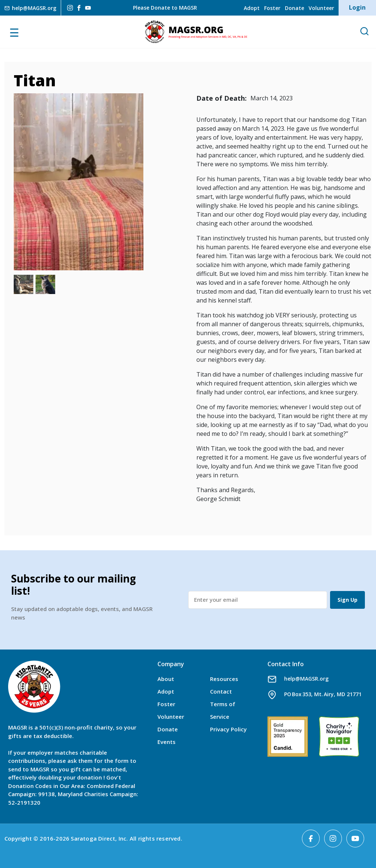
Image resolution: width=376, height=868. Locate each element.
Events (167, 742)
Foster (272, 8)
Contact (221, 691)
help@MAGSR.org (306, 679)
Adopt (252, 8)
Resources (224, 679)
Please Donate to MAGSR (165, 8)
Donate (295, 8)
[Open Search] (364, 32)
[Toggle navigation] (23, 32)
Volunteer (321, 8)
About (166, 679)
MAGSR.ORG (196, 32)
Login (357, 7)
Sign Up (347, 600)
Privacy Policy (228, 729)
